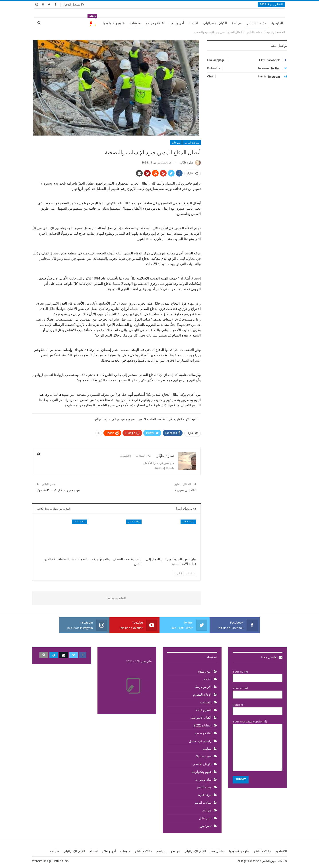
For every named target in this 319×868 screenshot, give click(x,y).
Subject (258, 708)
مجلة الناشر (204, 787)
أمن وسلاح (177, 23)
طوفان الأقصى (202, 764)
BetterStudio (61, 861)
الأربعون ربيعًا (203, 687)
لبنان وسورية (203, 779)
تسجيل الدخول (73, 4)
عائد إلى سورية (186, 490)
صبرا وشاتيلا (204, 756)
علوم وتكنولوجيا (114, 23)
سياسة (237, 23)
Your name (258, 675)
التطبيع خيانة (204, 710)
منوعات (135, 23)
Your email (258, 691)
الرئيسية (277, 23)
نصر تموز (206, 826)
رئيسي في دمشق (200, 741)
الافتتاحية (206, 702)
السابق (190, 573)
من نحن (175, 851)
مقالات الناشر (257, 23)
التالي (178, 573)
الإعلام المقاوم (202, 695)
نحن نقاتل (205, 818)
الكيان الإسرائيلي (215, 23)
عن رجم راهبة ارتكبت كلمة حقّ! (58, 490)
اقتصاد (194, 23)
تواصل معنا (272, 657)
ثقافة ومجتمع (155, 23)
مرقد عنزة (205, 795)
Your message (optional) (258, 745)
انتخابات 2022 (203, 725)
